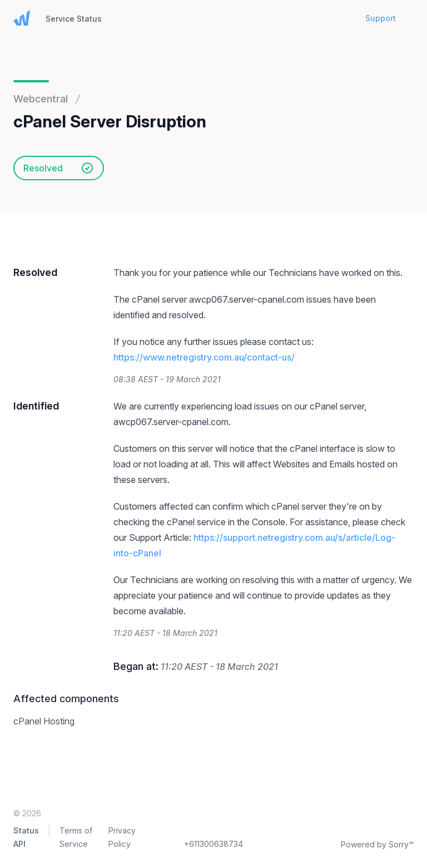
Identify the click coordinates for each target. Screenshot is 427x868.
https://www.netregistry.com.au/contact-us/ (204, 357)
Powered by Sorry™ (377, 844)
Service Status (74, 19)
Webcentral (41, 99)
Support (381, 18)
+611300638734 (213, 844)
